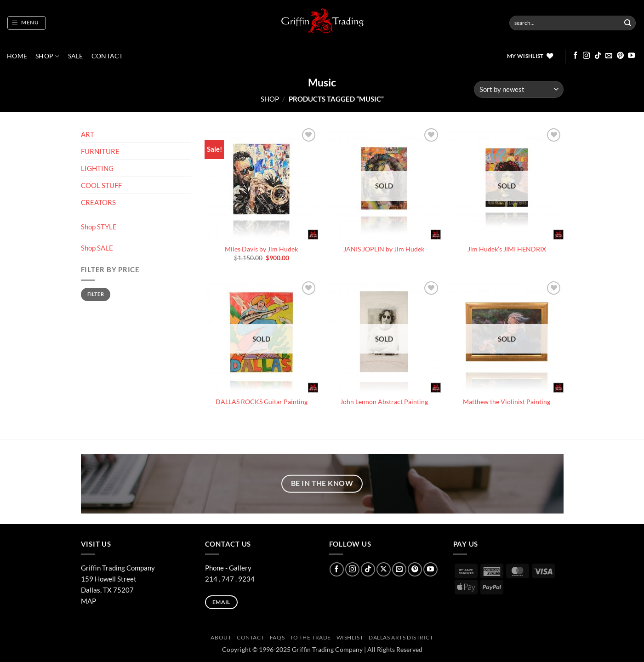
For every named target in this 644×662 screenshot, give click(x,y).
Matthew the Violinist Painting (507, 402)
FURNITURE (100, 151)
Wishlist (350, 637)
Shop (48, 56)
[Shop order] (519, 89)
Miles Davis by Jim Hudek (261, 249)
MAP (88, 601)
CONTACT (107, 56)
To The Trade (311, 637)
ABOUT (221, 637)
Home (17, 56)
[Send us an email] (609, 56)
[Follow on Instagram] (586, 56)
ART (88, 134)
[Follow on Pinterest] (620, 56)
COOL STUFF (101, 185)
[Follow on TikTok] (598, 56)
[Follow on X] (384, 569)
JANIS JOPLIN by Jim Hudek (384, 249)
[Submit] (628, 23)
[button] (26, 23)
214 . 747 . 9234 (230, 579)
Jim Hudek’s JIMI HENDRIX (507, 249)
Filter (96, 294)
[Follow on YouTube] (631, 56)
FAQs (277, 637)
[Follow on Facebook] (575, 56)
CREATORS (98, 202)
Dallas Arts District (401, 637)
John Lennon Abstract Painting (384, 402)
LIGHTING (97, 168)
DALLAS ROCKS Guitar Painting (262, 402)
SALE (76, 56)
